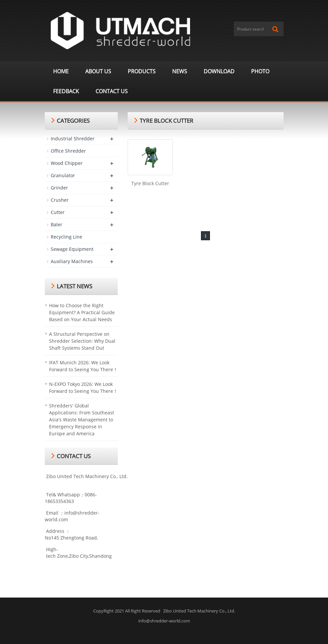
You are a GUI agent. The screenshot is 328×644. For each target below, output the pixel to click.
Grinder (59, 188)
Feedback (66, 91)
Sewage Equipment (72, 249)
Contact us (112, 91)
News (180, 71)
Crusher (60, 200)
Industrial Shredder (73, 139)
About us (98, 71)
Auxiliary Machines (72, 261)
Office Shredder (68, 151)
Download (219, 71)
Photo (260, 71)
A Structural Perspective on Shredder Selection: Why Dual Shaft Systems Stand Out (82, 341)
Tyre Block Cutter (150, 183)
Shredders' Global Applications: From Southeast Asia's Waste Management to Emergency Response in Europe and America (82, 420)
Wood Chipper (67, 163)
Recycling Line (66, 237)
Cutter (58, 212)
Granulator (63, 175)
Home (61, 71)
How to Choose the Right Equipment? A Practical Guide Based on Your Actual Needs (82, 312)
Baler (57, 224)
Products (142, 71)
